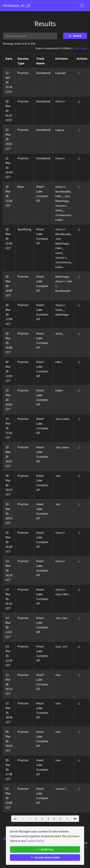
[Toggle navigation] (82, 5)
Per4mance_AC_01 (17, 5)
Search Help (80, 48)
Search (75, 36)
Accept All (45, 849)
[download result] (79, 73)
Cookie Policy (35, 841)
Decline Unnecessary (45, 858)
